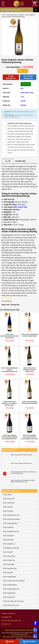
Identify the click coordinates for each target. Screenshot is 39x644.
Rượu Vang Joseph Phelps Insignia (21, 455)
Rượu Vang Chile (9, 499)
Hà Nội (10, 642)
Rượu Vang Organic (10, 577)
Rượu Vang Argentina (10, 523)
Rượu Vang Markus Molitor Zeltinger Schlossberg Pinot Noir (30, 437)
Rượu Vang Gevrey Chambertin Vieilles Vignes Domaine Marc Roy (23, 481)
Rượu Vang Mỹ (8, 511)
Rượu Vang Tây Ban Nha (11, 515)
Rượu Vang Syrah (9, 597)
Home (3, 15)
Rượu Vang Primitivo (10, 585)
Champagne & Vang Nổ (11, 548)
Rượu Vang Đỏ (8, 552)
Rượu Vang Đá (8, 572)
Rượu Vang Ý (7, 495)
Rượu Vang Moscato (10, 568)
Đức (22, 88)
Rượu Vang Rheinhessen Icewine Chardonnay (29, 335)
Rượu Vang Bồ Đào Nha (11, 531)
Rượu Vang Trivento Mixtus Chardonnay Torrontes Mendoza (23, 473)
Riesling (23, 105)
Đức (13, 199)
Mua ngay (23, 71)
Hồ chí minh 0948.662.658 (28, 77)
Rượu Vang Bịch (9, 536)
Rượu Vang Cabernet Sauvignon (14, 581)
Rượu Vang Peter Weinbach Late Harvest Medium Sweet (9, 403)
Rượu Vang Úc (8, 507)
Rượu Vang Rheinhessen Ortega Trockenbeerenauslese (10, 370)
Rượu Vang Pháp (9, 503)
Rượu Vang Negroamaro (11, 589)
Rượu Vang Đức (19, 15)
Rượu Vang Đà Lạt (9, 544)
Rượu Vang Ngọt (9, 564)
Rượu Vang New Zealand (12, 519)
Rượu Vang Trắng (27, 92)
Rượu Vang (10, 15)
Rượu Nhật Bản (8, 540)
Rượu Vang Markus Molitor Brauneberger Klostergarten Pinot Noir (10, 438)
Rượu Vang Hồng (9, 560)
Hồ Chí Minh (29, 642)
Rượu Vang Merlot (9, 593)
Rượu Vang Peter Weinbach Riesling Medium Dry (29, 370)
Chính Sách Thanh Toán (11, 605)
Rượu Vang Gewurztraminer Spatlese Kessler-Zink (10, 336)
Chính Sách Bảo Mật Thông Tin (14, 601)
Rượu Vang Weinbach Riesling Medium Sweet (29, 403)
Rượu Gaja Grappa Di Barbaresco (21, 463)
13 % (22, 97)
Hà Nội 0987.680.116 (11, 77)
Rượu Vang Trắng (20, 207)
